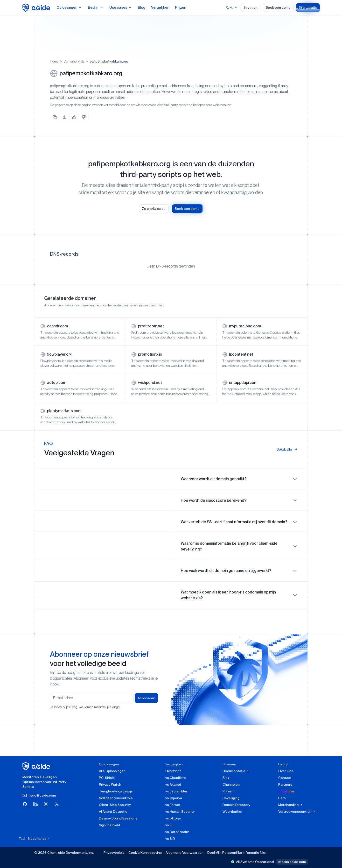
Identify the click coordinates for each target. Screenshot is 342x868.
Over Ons (286, 771)
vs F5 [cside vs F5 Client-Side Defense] (169, 825)
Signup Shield (109, 825)
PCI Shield (107, 778)
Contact (285, 778)
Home (54, 61)
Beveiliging (231, 798)
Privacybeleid (114, 853)
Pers (282, 798)
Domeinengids (74, 61)
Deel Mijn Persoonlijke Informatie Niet (237, 853)
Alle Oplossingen (112, 771)
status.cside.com (292, 862)
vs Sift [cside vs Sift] (170, 839)
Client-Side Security (115, 805)
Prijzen (181, 7)
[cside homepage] (37, 766)
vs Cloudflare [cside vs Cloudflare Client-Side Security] (176, 778)
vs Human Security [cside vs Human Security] (180, 812)
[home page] (37, 8)
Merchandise (290, 805)
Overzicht (173, 771)
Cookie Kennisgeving (145, 853)
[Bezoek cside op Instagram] (46, 804)
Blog (142, 7)
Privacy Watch (110, 784)
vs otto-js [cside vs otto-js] (173, 818)
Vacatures (286, 791)
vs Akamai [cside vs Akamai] (173, 784)
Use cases (121, 7)
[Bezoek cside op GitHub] (25, 804)
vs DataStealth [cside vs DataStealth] (177, 832)
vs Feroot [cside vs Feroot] (173, 805)
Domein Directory (236, 805)
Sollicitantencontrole (116, 798)
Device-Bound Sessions (118, 818)
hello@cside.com (39, 795)
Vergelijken (160, 7)
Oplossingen (69, 7)
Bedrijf (96, 7)
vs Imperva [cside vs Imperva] (174, 798)
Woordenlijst (233, 812)
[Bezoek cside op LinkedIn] (35, 804)
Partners (285, 784)
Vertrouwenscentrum (297, 812)
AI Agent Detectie (113, 812)
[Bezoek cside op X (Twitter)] (57, 804)
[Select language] (232, 7)
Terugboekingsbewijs (116, 791)
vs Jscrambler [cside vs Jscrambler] (176, 791)
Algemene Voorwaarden (185, 853)
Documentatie (236, 771)
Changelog (231, 784)
